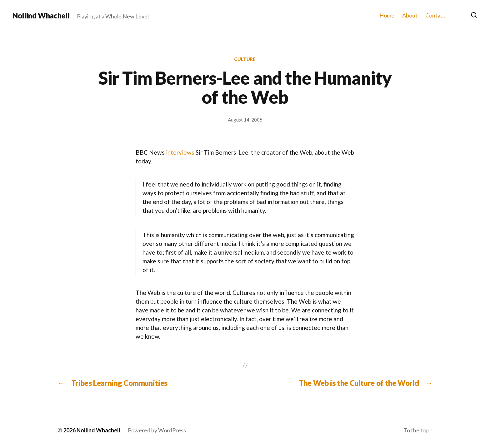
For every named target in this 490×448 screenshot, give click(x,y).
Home (387, 15)
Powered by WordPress (157, 430)
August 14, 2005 (245, 120)
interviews (180, 152)
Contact (435, 15)
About (410, 15)
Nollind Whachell (41, 16)
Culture (245, 59)
